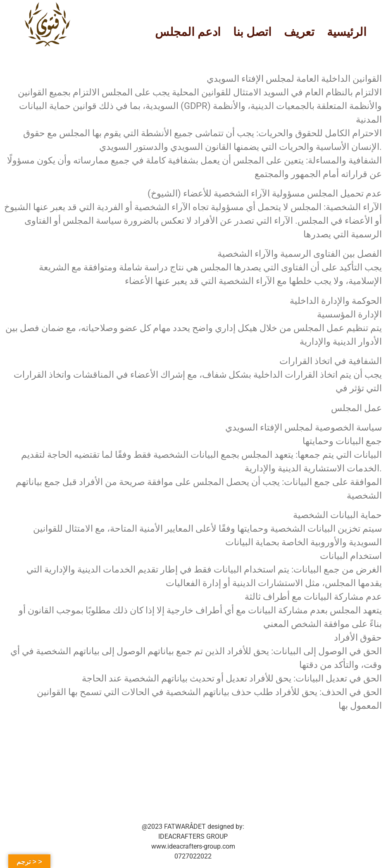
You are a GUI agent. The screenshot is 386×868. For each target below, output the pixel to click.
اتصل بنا (252, 32)
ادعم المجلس (188, 32)
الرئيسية (347, 32)
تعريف (299, 32)
